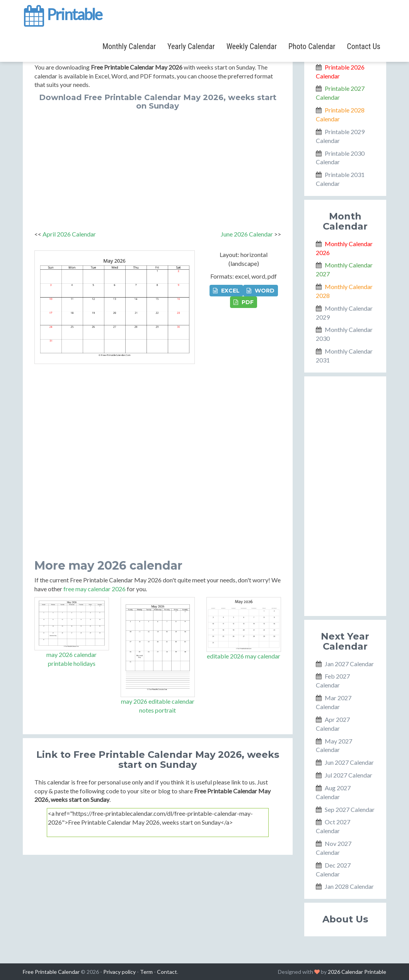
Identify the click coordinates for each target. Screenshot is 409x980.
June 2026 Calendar (247, 234)
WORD (261, 291)
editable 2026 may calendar (244, 656)
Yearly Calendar (191, 46)
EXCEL (226, 291)
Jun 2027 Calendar (349, 762)
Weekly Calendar (252, 46)
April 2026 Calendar (69, 234)
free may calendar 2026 (95, 589)
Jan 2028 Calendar (349, 886)
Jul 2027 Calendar (349, 775)
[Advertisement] (158, 168)
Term (146, 972)
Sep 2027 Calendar (350, 809)
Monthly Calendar (129, 46)
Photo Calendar (312, 46)
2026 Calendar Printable (357, 972)
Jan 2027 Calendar (349, 664)
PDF (244, 302)
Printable (62, 13)
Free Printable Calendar (51, 972)
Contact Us (364, 46)
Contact (167, 972)
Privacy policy (119, 972)
